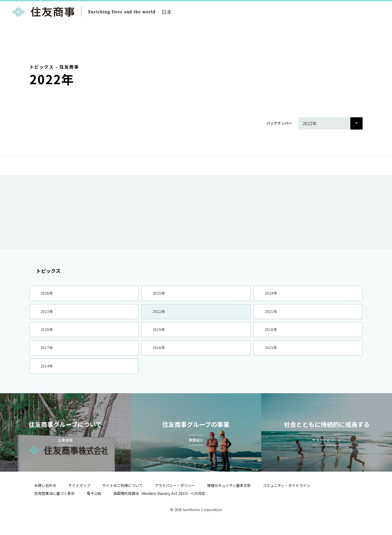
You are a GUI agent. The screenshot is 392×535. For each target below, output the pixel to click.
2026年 (46, 294)
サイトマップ (79, 497)
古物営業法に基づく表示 (55, 505)
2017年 (46, 356)
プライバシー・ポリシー (175, 497)
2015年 (270, 356)
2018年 (270, 335)
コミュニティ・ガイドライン (286, 497)
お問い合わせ (45, 497)
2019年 (158, 335)
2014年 (46, 376)
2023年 (46, 315)
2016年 (158, 356)
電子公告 (94, 505)
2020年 (46, 335)
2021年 (270, 315)
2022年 (158, 315)
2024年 (270, 294)
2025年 (158, 294)
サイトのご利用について (123, 497)
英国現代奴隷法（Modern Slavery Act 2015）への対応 (162, 505)
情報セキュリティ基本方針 (229, 497)
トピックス (45, 271)
